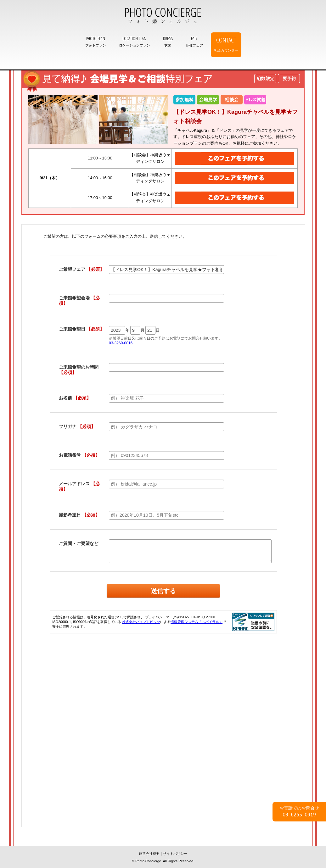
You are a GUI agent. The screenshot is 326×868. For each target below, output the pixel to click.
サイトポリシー (175, 854)
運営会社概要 (149, 854)
